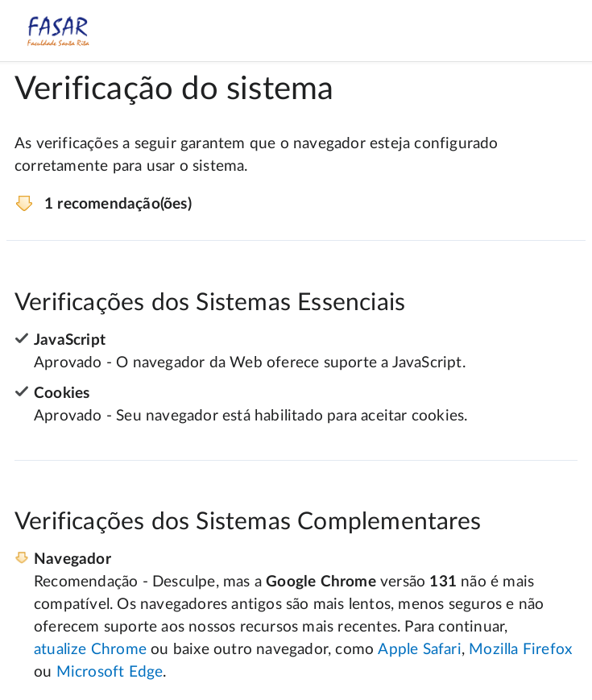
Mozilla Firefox (520, 650)
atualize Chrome (90, 650)
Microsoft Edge (110, 672)
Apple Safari (419, 650)
